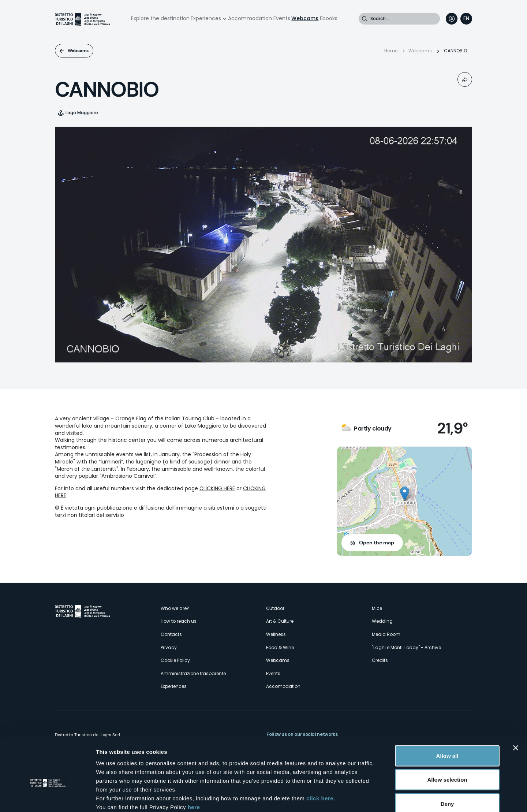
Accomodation (283, 686)
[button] (405, 494)
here (194, 767)
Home (391, 51)
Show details (384, 798)
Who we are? (175, 608)
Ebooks (329, 18)
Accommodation (250, 18)
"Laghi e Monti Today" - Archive (406, 647)
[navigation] (466, 19)
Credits (380, 660)
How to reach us (179, 621)
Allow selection (447, 740)
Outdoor (275, 608)
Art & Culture (280, 621)
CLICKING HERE (217, 488)
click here (320, 758)
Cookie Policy (175, 660)
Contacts (171, 634)
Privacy (169, 647)
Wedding (382, 621)
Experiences (206, 18)
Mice (377, 608)
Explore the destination (160, 18)
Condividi (465, 79)
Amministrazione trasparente (193, 673)
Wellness (276, 634)
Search (365, 19)
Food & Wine (280, 647)
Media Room (386, 634)
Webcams (305, 18)
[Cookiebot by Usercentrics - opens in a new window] (47, 798)
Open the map (377, 543)
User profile (452, 19)
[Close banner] (516, 708)
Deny (447, 764)
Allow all (447, 716)
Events (282, 18)
